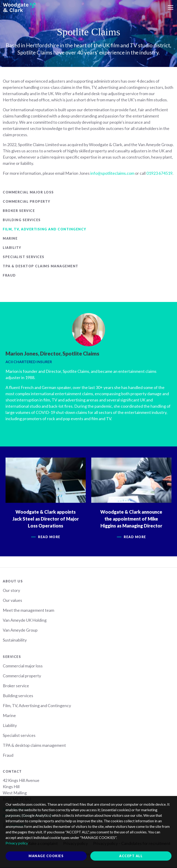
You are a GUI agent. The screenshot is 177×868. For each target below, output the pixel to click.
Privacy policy (17, 843)
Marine (10, 238)
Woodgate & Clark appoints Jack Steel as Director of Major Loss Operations (46, 519)
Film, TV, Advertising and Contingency (45, 229)
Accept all (131, 856)
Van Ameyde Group (20, 630)
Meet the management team (28, 610)
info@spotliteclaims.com (112, 173)
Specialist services (24, 257)
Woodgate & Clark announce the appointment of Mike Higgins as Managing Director (131, 519)
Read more (49, 537)
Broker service (19, 211)
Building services (22, 220)
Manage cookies (46, 856)
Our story (11, 590)
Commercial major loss (28, 192)
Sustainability (15, 640)
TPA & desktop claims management (41, 266)
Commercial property (27, 201)
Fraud (9, 275)
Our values (12, 600)
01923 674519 (159, 173)
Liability (12, 248)
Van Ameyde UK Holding (25, 620)
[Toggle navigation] (171, 7)
